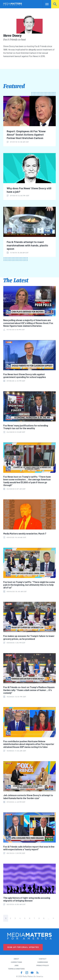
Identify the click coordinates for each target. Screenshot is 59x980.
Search (55, 4)
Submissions (43, 962)
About (16, 959)
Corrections (16, 962)
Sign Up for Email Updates (23, 947)
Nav (45, 4)
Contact (43, 959)
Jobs (16, 965)
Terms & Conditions (16, 969)
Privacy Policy (43, 965)
